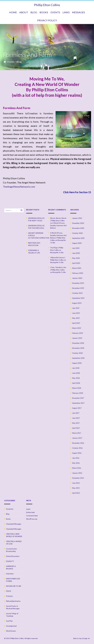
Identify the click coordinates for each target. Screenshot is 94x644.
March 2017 (77, 433)
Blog (19, 62)
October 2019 (77, 293)
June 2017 (76, 418)
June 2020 (76, 253)
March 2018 (77, 388)
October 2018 (77, 353)
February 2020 (78, 273)
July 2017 (76, 413)
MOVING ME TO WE (14, 586)
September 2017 (78, 403)
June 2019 (76, 313)
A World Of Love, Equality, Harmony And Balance (58, 225)
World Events (11, 631)
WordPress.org (32, 519)
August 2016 (77, 453)
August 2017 (77, 408)
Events (55, 12)
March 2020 (77, 268)
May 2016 (76, 463)
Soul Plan (9, 621)
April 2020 (76, 263)
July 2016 (76, 458)
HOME (13, 12)
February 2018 (78, 393)
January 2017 (77, 438)
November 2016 (78, 443)
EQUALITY (10, 561)
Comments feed (32, 516)
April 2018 (76, 383)
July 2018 (76, 368)
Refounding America (13, 601)
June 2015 (76, 483)
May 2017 (76, 423)
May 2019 (76, 318)
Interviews (10, 574)
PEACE (9, 591)
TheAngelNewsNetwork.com (19, 187)
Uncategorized (11, 626)
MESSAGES (79, 12)
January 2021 (77, 218)
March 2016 (77, 468)
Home (10, 62)
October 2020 (77, 233)
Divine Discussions (13, 556)
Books (8, 519)
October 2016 (77, 448)
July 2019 (76, 308)
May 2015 (76, 488)
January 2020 (77, 278)
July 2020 (76, 248)
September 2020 (78, 238)
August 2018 (77, 363)
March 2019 (77, 328)
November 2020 (78, 228)
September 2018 (78, 358)
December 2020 (78, 223)
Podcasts (9, 596)
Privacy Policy (47, 20)
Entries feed (30, 512)
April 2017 (76, 428)
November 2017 (78, 398)
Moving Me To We (57, 253)
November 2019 (78, 288)
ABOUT (24, 12)
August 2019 (77, 303)
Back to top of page (82, 638)
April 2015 (76, 493)
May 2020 (76, 258)
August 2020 (77, 243)
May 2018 (76, 378)
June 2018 (76, 373)
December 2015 (78, 478)
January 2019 (77, 338)
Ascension (10, 509)
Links (66, 12)
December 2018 (78, 343)
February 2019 (78, 333)
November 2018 (78, 348)
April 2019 (76, 323)
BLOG (34, 12)
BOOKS (44, 12)
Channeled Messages (14, 524)
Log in (28, 509)
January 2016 (77, 473)
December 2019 (78, 283)
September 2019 (78, 298)
